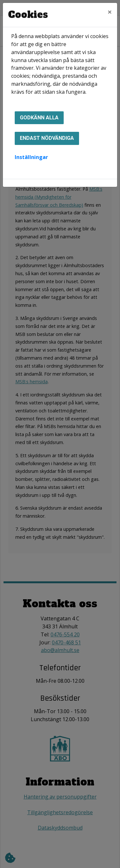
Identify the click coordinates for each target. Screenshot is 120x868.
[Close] (110, 12)
